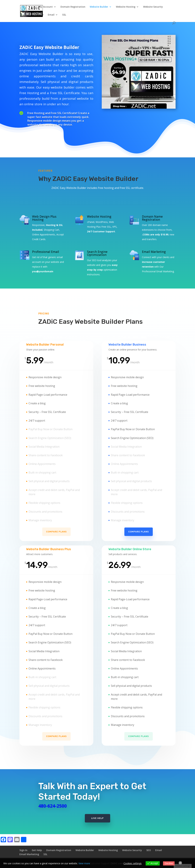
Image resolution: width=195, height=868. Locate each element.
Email (51, 15)
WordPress (102, 222)
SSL (64, 15)
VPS (114, 227)
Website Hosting (126, 7)
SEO (41, 15)
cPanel (91, 222)
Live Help (97, 818)
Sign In (23, 850)
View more (84, 863)
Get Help (37, 850)
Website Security (153, 7)
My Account (46, 7)
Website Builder (99, 7)
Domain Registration (73, 7)
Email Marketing (29, 854)
